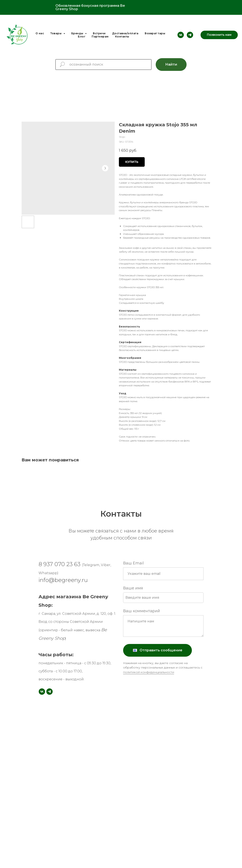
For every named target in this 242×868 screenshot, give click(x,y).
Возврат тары (155, 33)
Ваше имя (133, 588)
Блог (82, 36)
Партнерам (100, 36)
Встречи (99, 33)
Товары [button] (56, 33)
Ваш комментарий (142, 611)
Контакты (122, 36)
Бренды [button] (78, 33)
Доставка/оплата (125, 33)
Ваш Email (133, 563)
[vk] (181, 35)
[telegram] (190, 35)
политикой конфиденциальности (149, 672)
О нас (40, 33)
